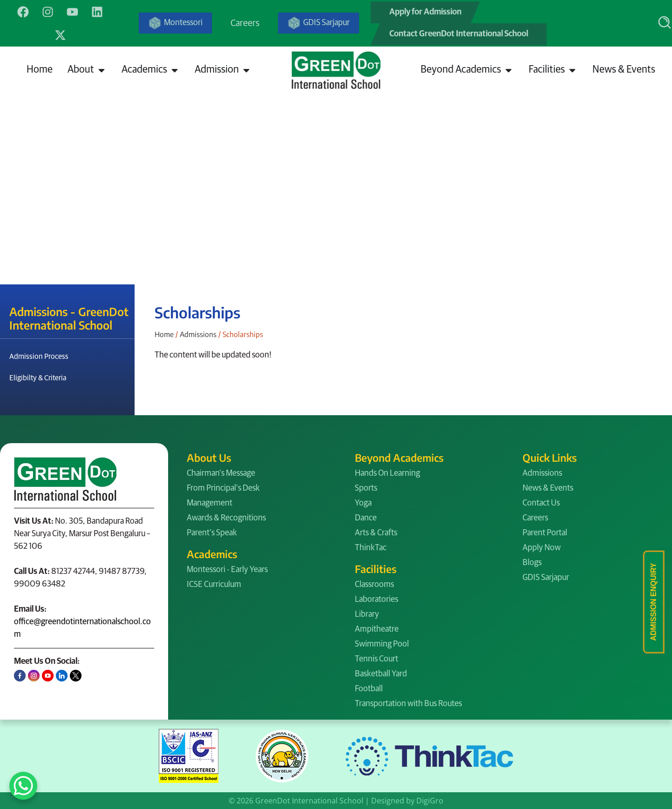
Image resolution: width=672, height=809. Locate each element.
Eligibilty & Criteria (38, 378)
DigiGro (430, 801)
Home (164, 334)
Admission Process (39, 357)
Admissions (198, 334)
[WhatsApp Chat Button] (23, 786)
